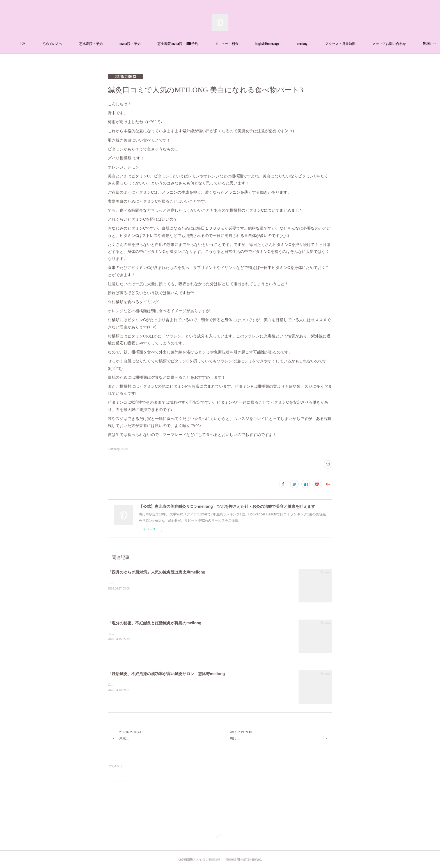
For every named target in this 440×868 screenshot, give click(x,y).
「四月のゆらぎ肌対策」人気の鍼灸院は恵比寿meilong (157, 572)
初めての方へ (70, 43)
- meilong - (319, 43)
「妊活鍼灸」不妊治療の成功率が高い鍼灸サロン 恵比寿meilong (166, 674)
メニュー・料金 (244, 43)
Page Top (220, 837)
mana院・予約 (147, 43)
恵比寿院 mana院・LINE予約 (195, 43)
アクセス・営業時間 (358, 43)
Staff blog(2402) (118, 449)
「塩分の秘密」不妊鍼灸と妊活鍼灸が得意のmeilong (155, 623)
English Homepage (285, 43)
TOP (40, 43)
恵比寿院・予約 (108, 43)
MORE (394, 43)
